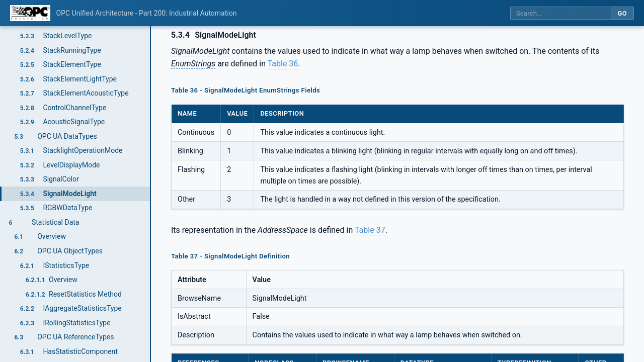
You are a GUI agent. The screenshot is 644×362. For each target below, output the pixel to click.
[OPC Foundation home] (30, 13)
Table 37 (370, 230)
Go (622, 13)
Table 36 (283, 64)
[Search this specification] (560, 13)
